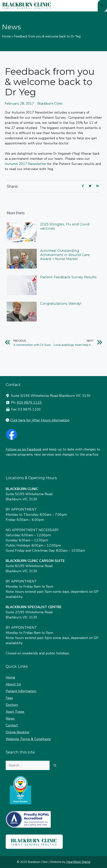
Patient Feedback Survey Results (68, 277)
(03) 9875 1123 (29, 403)
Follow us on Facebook (24, 449)
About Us (13, 684)
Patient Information (21, 691)
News (10, 718)
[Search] (55, 765)
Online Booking (17, 732)
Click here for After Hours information (40, 420)
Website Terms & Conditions (28, 739)
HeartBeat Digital (78, 862)
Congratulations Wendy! (61, 304)
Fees (9, 698)
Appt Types (15, 712)
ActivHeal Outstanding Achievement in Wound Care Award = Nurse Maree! (65, 255)
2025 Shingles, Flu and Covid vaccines (65, 226)
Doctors (12, 705)
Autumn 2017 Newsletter (26, 164)
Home (6, 36)
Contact (12, 725)
